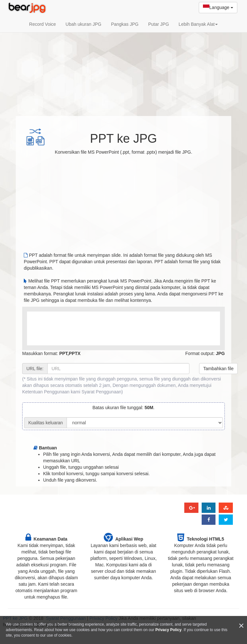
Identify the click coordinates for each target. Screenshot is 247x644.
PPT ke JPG (123, 139)
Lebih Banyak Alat (198, 24)
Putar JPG (159, 24)
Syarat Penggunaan (101, 392)
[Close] (241, 626)
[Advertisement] (123, 63)
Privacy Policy (168, 630)
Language (218, 8)
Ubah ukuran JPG (83, 24)
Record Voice (43, 24)
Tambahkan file (218, 369)
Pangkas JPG (125, 24)
